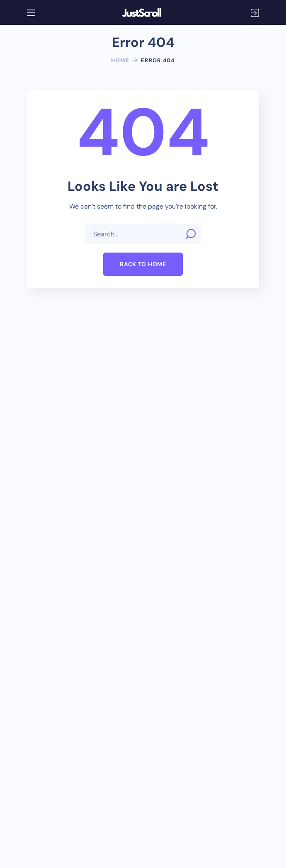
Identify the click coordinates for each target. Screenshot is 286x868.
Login (255, 13)
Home (120, 60)
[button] (143, 264)
